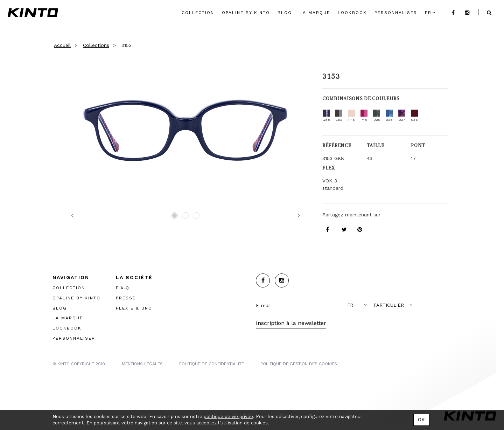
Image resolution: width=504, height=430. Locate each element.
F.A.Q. (124, 288)
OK (421, 419)
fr (428, 13)
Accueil (62, 45)
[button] (358, 305)
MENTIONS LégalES (142, 364)
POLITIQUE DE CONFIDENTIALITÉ (212, 364)
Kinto (33, 13)
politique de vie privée (228, 417)
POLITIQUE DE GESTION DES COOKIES (299, 364)
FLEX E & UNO (134, 308)
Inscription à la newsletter (291, 323)
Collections (96, 45)
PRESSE (126, 298)
